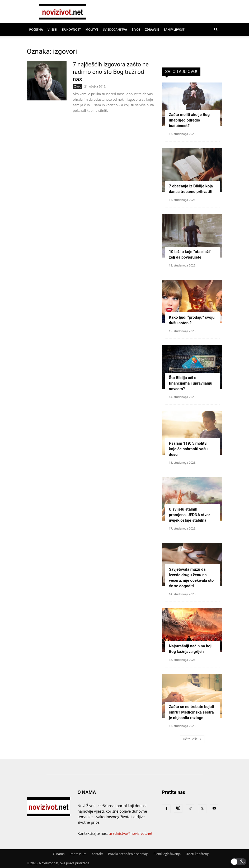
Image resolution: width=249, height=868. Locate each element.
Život (136, 29)
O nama (59, 854)
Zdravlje (152, 29)
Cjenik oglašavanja (167, 854)
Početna (36, 29)
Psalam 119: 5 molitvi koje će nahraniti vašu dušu (188, 449)
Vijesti (52, 29)
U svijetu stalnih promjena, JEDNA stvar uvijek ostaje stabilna (190, 515)
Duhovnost (71, 29)
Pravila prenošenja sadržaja (128, 854)
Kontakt (97, 854)
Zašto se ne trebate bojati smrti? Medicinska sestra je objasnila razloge (192, 712)
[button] (216, 30)
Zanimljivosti (175, 29)
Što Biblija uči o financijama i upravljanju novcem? (191, 383)
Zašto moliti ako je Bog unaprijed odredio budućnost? (189, 120)
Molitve (92, 29)
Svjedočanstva (115, 29)
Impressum (78, 854)
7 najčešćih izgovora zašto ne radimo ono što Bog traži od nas (111, 72)
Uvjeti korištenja (198, 854)
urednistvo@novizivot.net (131, 833)
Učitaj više (192, 739)
